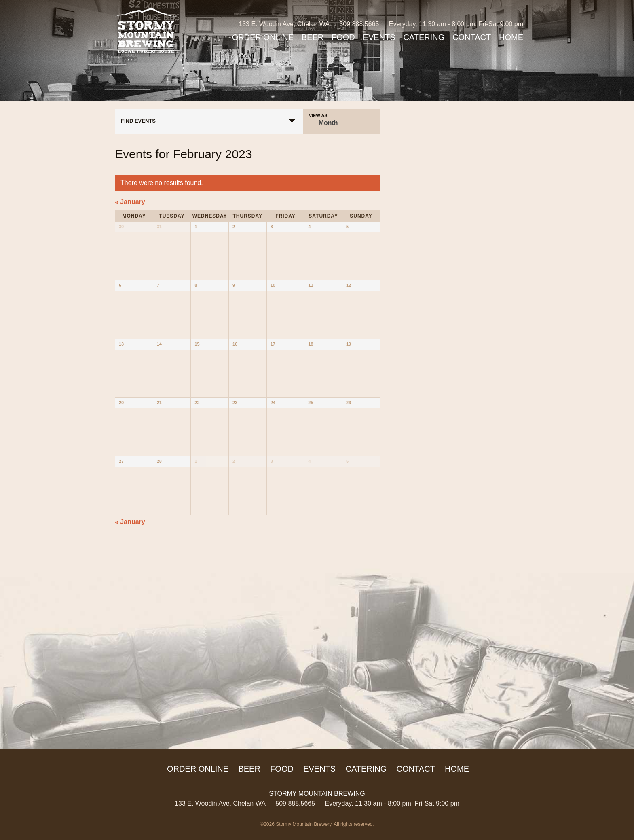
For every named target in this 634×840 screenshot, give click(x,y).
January (130, 202)
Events (379, 37)
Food (343, 37)
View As (318, 116)
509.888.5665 (359, 24)
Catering (424, 37)
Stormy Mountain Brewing (146, 31)
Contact (472, 37)
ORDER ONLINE (263, 37)
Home (511, 37)
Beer (313, 37)
